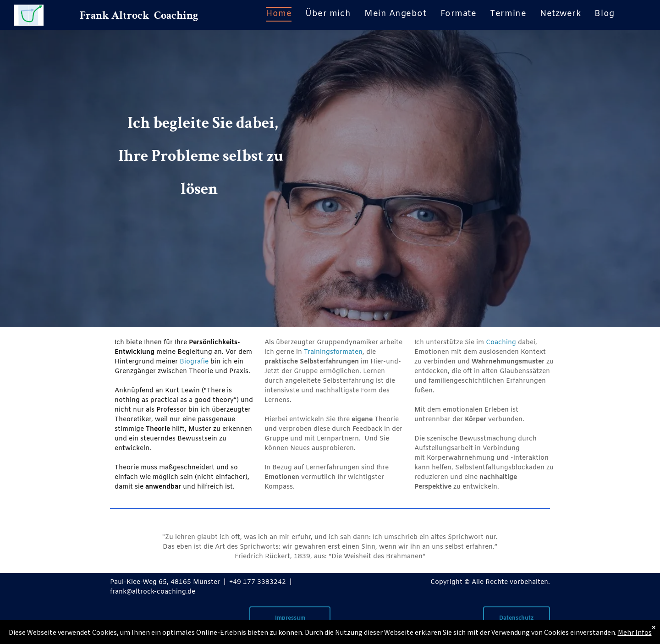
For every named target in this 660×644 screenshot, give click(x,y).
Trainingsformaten (333, 352)
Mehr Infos (635, 632)
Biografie (194, 362)
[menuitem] (279, 14)
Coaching (501, 343)
